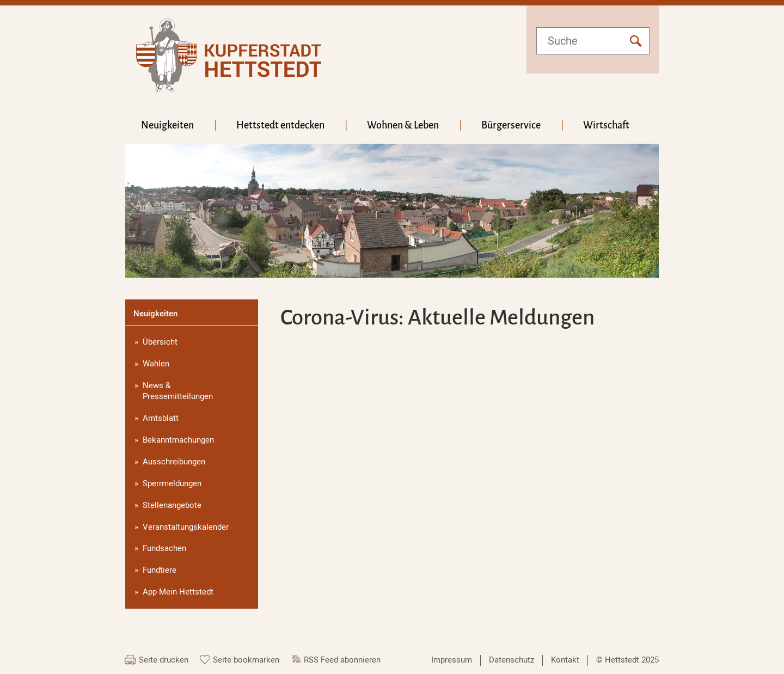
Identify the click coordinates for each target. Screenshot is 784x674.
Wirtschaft (606, 125)
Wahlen (156, 364)
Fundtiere (160, 570)
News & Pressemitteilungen (178, 391)
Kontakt (565, 660)
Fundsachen (164, 548)
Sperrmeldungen (172, 483)
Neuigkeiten (167, 125)
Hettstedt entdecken (280, 125)
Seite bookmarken (246, 660)
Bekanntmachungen (178, 440)
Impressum (452, 660)
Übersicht (160, 342)
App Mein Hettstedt (178, 592)
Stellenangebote (172, 505)
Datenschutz (512, 660)
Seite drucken (164, 660)
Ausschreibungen (174, 462)
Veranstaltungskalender (186, 527)
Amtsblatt (161, 418)
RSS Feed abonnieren (342, 660)
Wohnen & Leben (403, 125)
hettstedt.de (229, 55)
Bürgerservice (511, 125)
